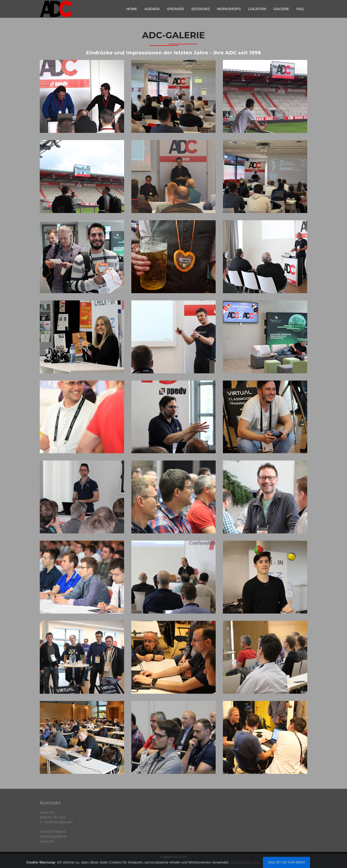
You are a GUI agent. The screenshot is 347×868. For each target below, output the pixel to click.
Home (132, 9)
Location (257, 9)
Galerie (281, 9)
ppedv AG (171, 857)
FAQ (300, 9)
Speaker (176, 9)
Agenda (152, 9)
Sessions (200, 9)
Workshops (229, 9)
